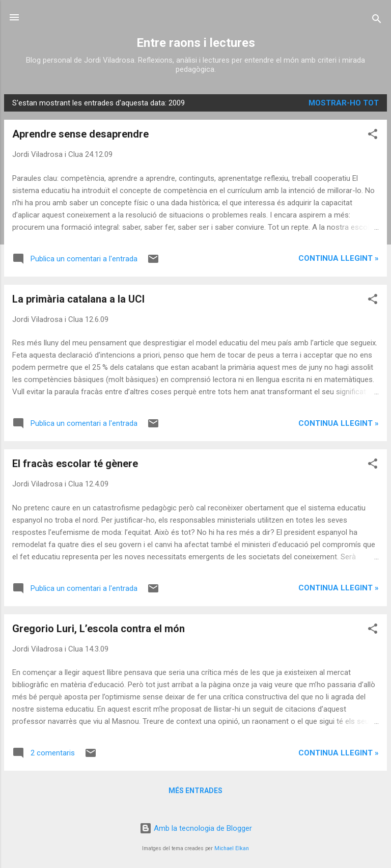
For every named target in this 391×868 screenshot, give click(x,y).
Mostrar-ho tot (344, 103)
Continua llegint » (339, 258)
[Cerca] (377, 21)
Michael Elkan (232, 848)
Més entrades (195, 791)
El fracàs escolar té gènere (75, 464)
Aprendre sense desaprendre (80, 134)
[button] (373, 136)
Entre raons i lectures (196, 43)
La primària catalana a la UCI (78, 299)
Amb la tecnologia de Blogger (196, 828)
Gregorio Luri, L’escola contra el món (99, 629)
